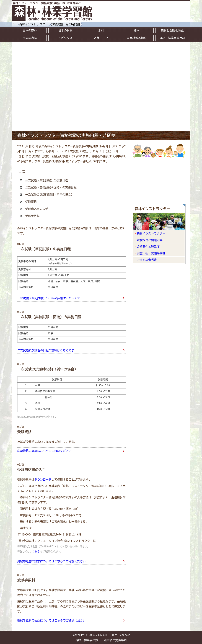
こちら (36, 552)
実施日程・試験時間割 (151, 253)
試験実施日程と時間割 (66, 24)
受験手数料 (32, 216)
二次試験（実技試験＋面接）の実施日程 (51, 187)
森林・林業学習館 (87, 640)
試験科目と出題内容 (150, 240)
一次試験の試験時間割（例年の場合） (50, 195)
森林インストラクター (34, 24)
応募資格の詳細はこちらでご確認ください (44, 451)
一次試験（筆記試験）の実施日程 (47, 180)
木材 (101, 30)
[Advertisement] (154, 12)
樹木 (137, 30)
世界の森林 (30, 38)
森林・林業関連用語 (172, 38)
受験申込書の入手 (37, 209)
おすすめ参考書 (147, 260)
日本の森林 (30, 30)
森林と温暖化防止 (172, 30)
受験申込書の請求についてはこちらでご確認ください (51, 561)
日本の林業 (65, 30)
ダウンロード (43, 480)
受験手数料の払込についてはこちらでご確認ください (51, 620)
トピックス (65, 38)
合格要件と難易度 (148, 247)
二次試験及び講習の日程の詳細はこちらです (46, 350)
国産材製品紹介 (137, 38)
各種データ (101, 38)
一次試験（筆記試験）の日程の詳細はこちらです (49, 298)
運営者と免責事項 (115, 640)
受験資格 (31, 202)
